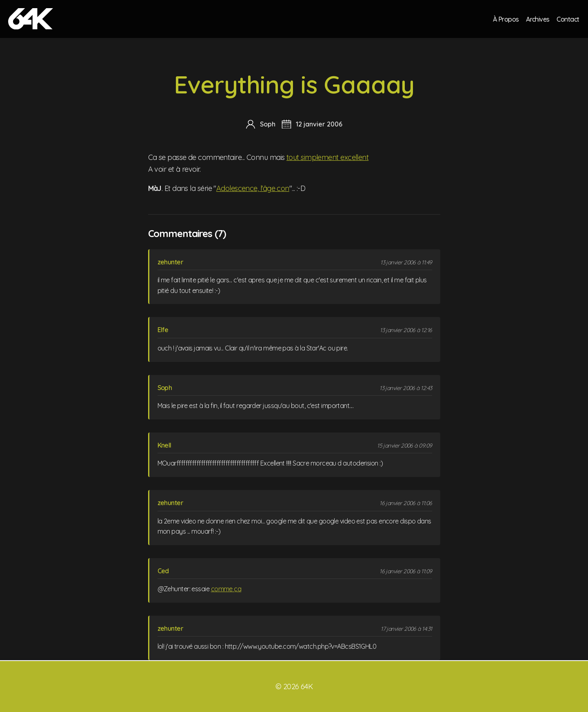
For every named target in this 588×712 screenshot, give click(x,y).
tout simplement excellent (327, 157)
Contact (568, 19)
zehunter (171, 262)
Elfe (163, 330)
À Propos (505, 19)
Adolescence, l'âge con (253, 188)
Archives (537, 19)
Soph (165, 388)
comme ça (226, 589)
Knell (164, 445)
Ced (163, 571)
